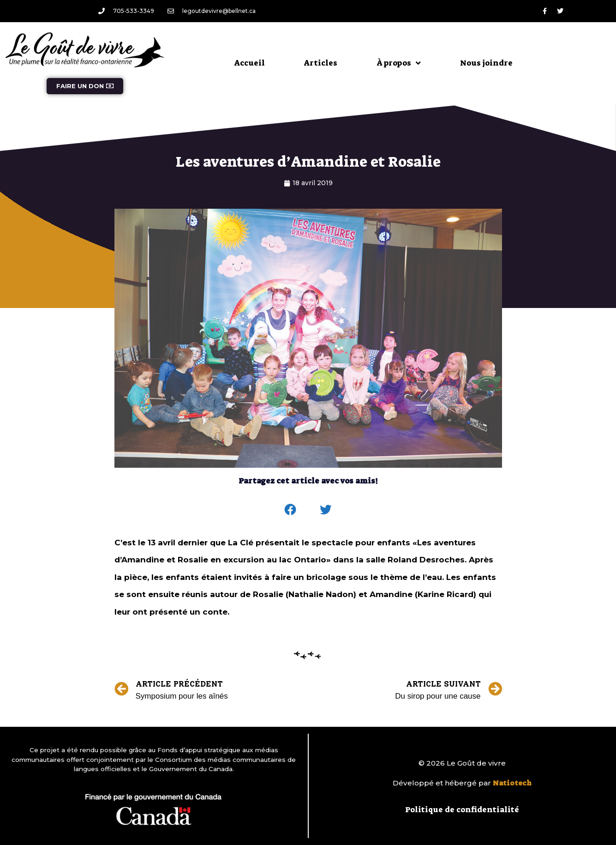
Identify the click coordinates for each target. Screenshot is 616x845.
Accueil (250, 63)
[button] (290, 510)
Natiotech (512, 783)
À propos (399, 63)
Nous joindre (486, 63)
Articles (321, 63)
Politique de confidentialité (462, 809)
